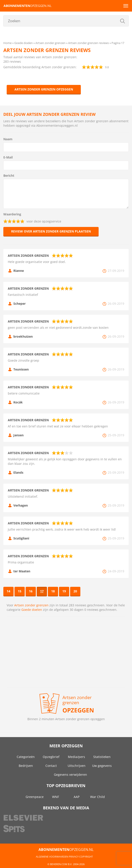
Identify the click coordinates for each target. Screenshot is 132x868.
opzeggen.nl (27, 6)
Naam (8, 139)
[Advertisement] (66, 652)
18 (53, 591)
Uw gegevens (102, 766)
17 (42, 591)
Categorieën (26, 757)
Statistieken (102, 757)
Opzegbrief (51, 757)
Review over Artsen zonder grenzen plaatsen (51, 231)
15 (20, 591)
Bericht (9, 175)
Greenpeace (35, 797)
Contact (51, 766)
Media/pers (76, 757)
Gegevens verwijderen (70, 775)
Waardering (12, 214)
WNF (56, 797)
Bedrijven (26, 766)
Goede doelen (32, 610)
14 (8, 591)
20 (75, 591)
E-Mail (8, 157)
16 (31, 591)
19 (64, 591)
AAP (77, 797)
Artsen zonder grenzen (31, 605)
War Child (97, 797)
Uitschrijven (77, 766)
